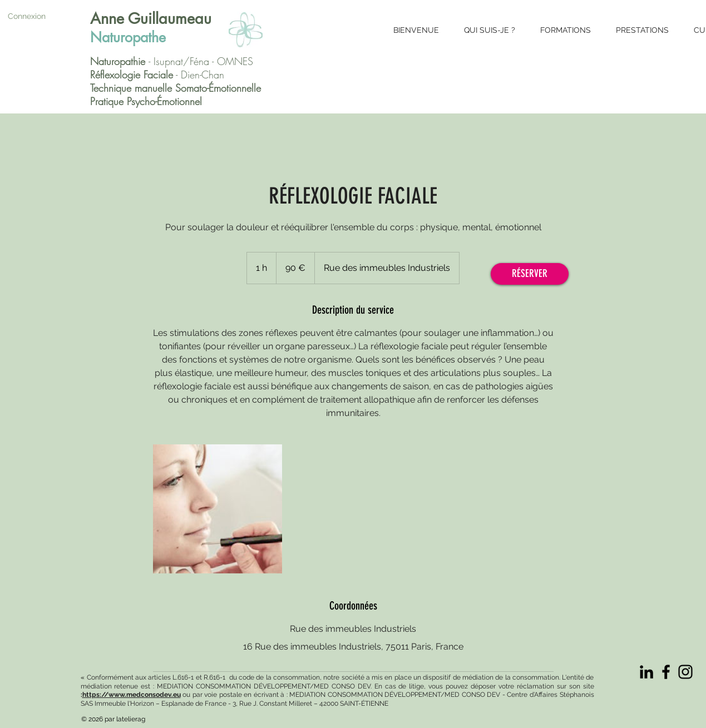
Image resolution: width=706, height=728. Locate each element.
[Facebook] (666, 672)
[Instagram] (685, 672)
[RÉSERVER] (530, 274)
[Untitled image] (218, 509)
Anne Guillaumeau (151, 19)
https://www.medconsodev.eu (132, 695)
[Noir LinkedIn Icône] (646, 672)
